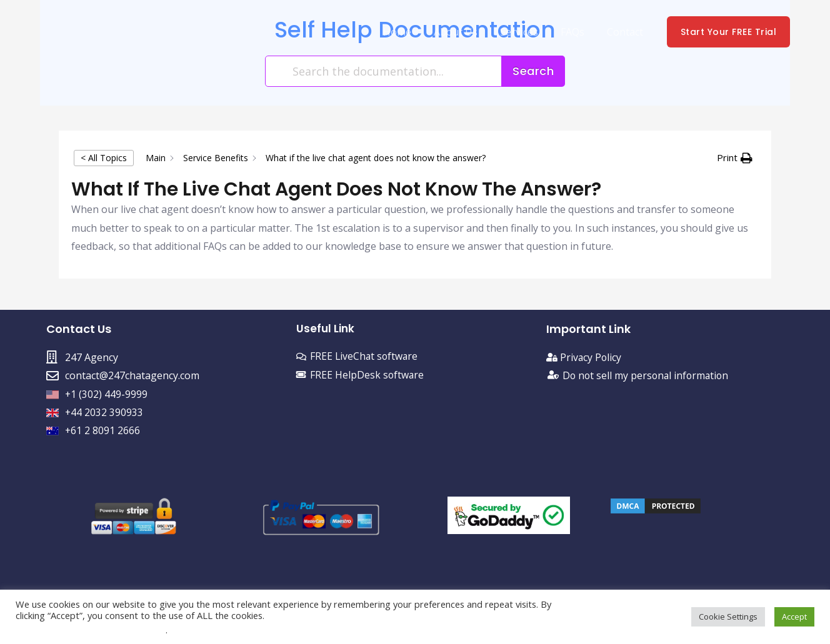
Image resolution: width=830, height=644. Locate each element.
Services (525, 32)
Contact (626, 32)
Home (408, 32)
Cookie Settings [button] (728, 617)
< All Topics (104, 158)
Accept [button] (794, 617)
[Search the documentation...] (384, 71)
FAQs (576, 32)
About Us (464, 32)
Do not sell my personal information (647, 375)
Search (533, 71)
